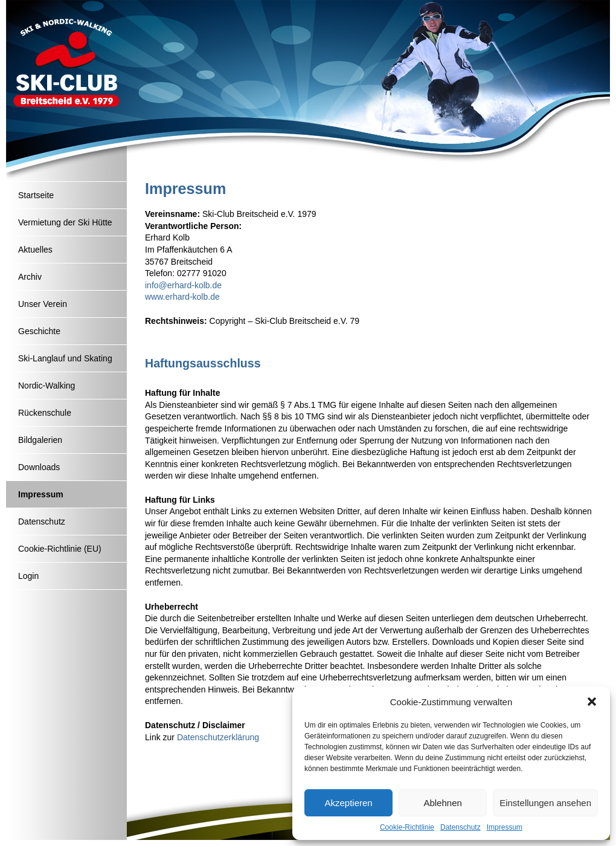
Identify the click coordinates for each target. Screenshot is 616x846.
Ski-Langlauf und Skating (65, 358)
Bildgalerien (40, 440)
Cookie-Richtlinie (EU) (60, 549)
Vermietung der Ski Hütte (65, 222)
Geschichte (39, 331)
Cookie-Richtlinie (407, 827)
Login (28, 576)
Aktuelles (35, 250)
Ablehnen (442, 803)
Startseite (36, 195)
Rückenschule (45, 413)
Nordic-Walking (47, 386)
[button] (592, 702)
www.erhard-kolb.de (182, 297)
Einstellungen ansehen (545, 803)
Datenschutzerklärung (218, 737)
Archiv (30, 277)
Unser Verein (43, 304)
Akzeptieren (348, 803)
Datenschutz (460, 827)
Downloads (39, 467)
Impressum (505, 827)
